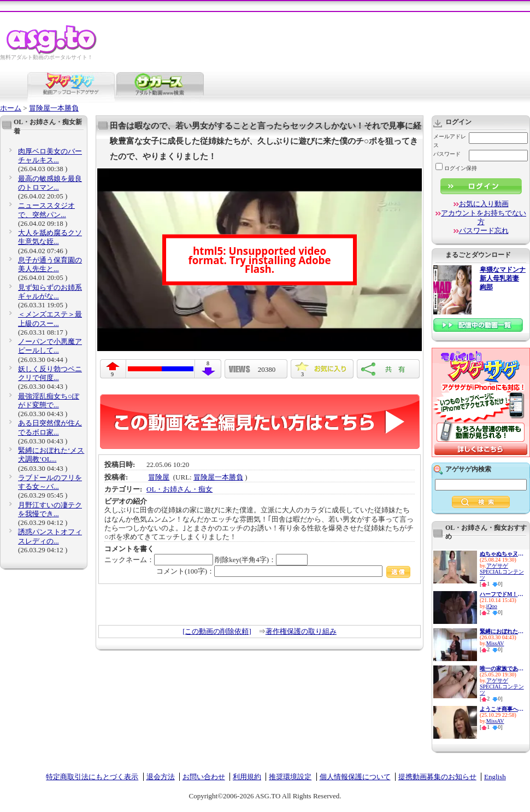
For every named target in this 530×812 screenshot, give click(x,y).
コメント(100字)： (283, 571)
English (495, 777)
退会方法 (161, 777)
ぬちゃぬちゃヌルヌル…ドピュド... (502, 554)
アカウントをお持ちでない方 (484, 217)
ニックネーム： (159, 560)
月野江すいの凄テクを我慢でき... (50, 509)
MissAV (495, 643)
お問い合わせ (204, 777)
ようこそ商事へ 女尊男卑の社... (502, 709)
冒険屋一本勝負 (54, 108)
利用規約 (247, 777)
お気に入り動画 (484, 204)
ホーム (11, 108)
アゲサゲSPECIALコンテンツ (502, 572)
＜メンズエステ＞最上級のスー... (50, 319)
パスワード (447, 154)
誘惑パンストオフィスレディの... (50, 536)
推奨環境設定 (290, 777)
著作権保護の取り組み (301, 631)
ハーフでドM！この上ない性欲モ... (502, 594)
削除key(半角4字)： (261, 560)
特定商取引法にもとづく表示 (92, 777)
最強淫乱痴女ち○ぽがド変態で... (49, 401)
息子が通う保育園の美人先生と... (50, 264)
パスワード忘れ (484, 230)
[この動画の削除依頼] (217, 631)
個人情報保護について (355, 777)
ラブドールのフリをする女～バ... (50, 482)
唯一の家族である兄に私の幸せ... (502, 668)
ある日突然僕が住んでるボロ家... (50, 427)
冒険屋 (159, 477)
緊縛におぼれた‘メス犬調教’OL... (51, 455)
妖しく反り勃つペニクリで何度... (50, 373)
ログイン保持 (456, 168)
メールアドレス (450, 141)
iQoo (492, 606)
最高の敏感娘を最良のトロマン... (50, 183)
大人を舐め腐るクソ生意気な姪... (50, 237)
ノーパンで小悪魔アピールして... (50, 346)
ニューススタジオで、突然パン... (46, 210)
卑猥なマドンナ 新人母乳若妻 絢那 (503, 279)
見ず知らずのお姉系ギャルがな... (50, 292)
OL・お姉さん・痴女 (179, 489)
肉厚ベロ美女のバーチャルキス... (50, 156)
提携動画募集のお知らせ (437, 777)
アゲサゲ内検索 (468, 469)
